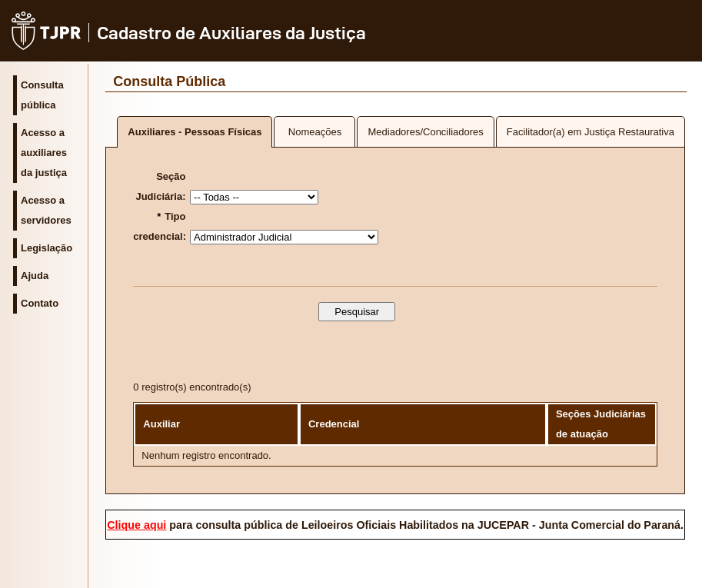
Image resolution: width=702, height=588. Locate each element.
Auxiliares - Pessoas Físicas (195, 132)
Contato (40, 303)
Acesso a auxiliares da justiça (44, 153)
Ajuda (35, 276)
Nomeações (315, 132)
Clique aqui (136, 525)
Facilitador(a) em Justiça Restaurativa (591, 132)
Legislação (47, 248)
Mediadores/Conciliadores (425, 132)
